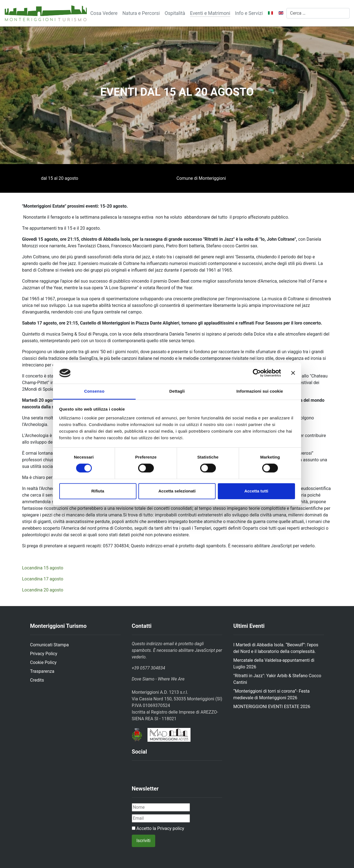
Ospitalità (175, 13)
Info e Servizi (249, 13)
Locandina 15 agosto (43, 568)
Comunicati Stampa (49, 645)
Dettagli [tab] (177, 391)
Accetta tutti (256, 491)
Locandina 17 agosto (43, 579)
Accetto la (158, 828)
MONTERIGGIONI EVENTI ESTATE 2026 (272, 707)
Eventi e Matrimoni (210, 13)
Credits (37, 680)
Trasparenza (42, 671)
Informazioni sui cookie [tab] (260, 391)
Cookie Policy (43, 662)
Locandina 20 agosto (43, 590)
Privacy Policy (44, 654)
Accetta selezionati (177, 491)
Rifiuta (98, 491)
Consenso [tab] (94, 391)
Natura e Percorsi (141, 13)
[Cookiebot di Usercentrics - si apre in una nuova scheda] (257, 373)
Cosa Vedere (104, 13)
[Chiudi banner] (293, 373)
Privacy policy (171, 828)
